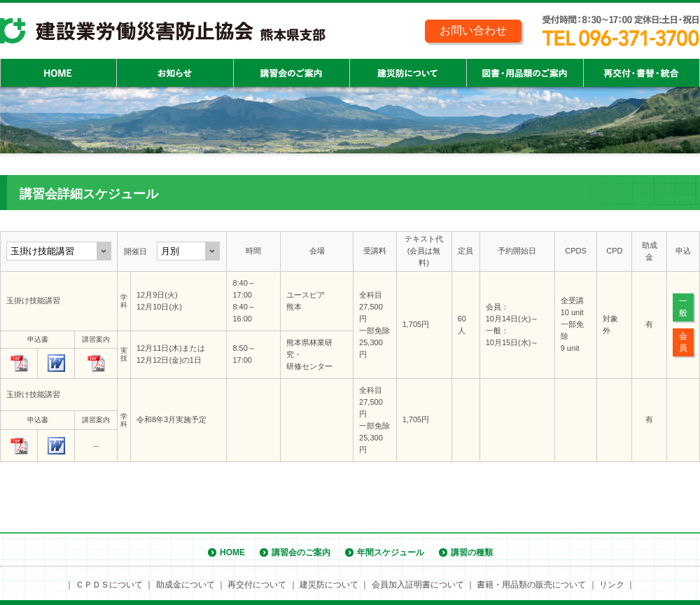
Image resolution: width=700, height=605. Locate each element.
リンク (612, 585)
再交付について (257, 585)
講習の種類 (472, 552)
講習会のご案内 (301, 552)
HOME (232, 552)
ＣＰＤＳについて (109, 585)
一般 (683, 307)
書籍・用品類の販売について (531, 585)
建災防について (329, 585)
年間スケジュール (391, 552)
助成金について (185, 585)
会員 (683, 342)
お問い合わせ (473, 30)
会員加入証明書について (418, 585)
